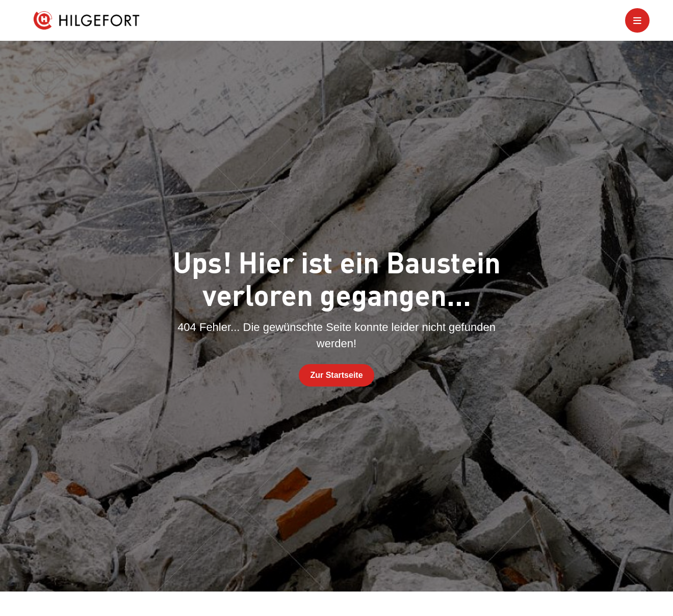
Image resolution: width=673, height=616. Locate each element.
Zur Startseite (336, 375)
